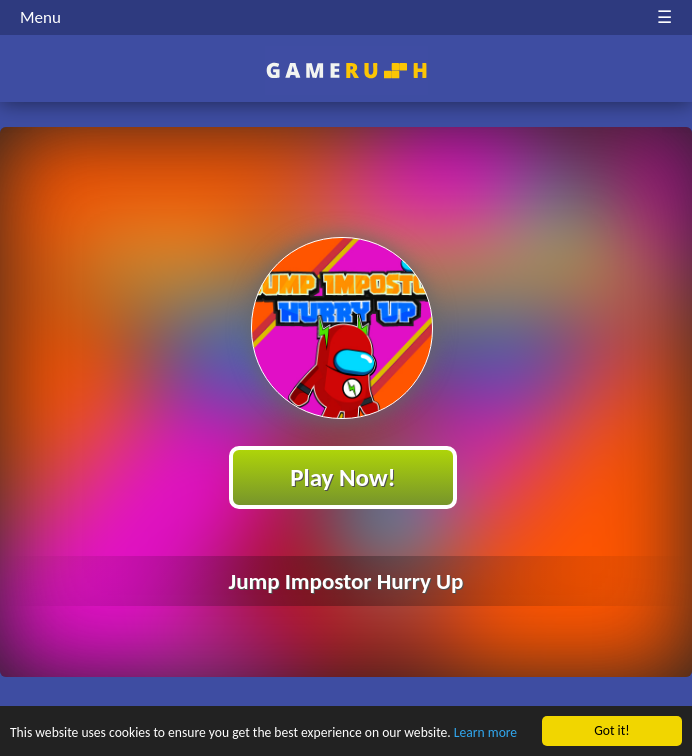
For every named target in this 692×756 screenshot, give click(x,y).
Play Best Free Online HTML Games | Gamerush (346, 70)
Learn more (485, 733)
